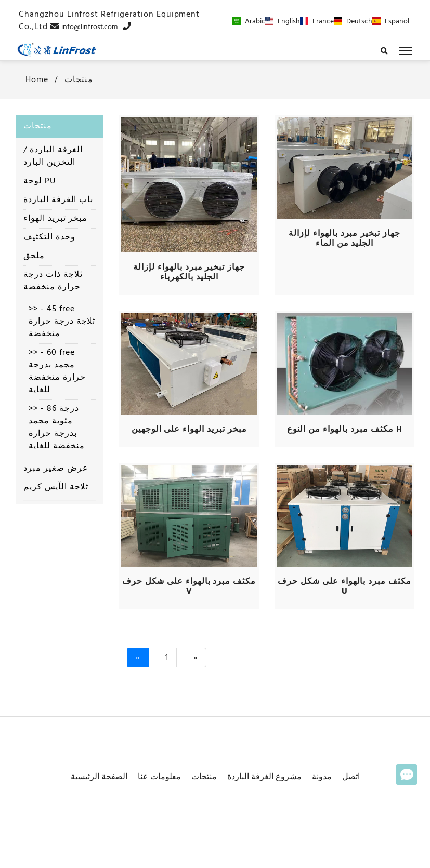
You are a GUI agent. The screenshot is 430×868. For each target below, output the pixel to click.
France (317, 22)
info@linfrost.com (89, 27)
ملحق (34, 256)
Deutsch (353, 22)
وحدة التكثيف (49, 237)
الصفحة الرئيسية (99, 777)
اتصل (351, 777)
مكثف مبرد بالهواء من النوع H (345, 430)
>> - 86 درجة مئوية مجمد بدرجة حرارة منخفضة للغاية (56, 428)
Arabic (249, 22)
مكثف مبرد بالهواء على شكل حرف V (189, 587)
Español (391, 22)
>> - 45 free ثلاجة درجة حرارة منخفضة (62, 322)
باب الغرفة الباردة (58, 200)
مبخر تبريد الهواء (55, 219)
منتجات (79, 80)
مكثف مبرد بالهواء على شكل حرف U (344, 587)
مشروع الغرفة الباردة (264, 777)
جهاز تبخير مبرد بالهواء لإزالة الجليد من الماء (344, 239)
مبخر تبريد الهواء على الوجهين (189, 430)
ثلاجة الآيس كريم (56, 487)
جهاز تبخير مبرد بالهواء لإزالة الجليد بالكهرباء (189, 272)
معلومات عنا (159, 777)
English (283, 22)
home (36, 80)
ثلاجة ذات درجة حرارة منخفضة (53, 281)
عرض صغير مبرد (56, 469)
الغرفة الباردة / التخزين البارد (53, 156)
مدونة (322, 777)
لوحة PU (40, 181)
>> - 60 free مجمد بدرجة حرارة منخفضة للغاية (57, 371)
